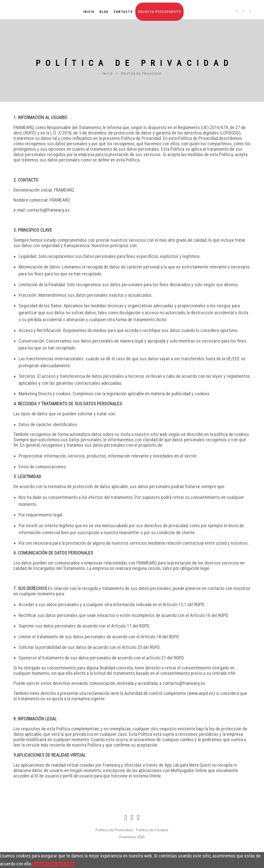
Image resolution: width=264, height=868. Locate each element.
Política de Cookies (60, 864)
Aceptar (38, 864)
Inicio (108, 74)
